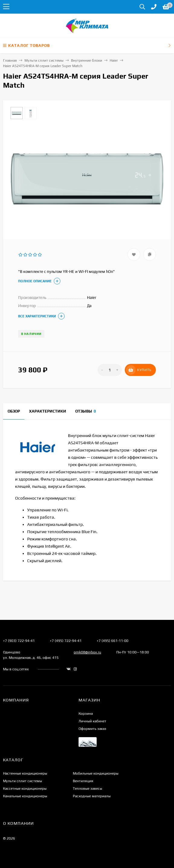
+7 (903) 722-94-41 (19, 641)
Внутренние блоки (87, 60)
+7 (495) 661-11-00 (113, 641)
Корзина (86, 714)
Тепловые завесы (87, 789)
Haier (114, 60)
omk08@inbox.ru (87, 652)
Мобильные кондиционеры (96, 773)
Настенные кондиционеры (25, 773)
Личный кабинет (92, 721)
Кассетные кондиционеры (25, 789)
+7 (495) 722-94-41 (66, 641)
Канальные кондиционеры (25, 796)
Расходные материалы (92, 796)
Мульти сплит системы (44, 60)
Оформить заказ (92, 729)
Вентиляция (83, 781)
